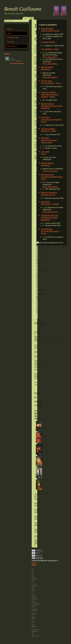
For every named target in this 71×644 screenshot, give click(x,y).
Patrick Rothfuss (47, 104)
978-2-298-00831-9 (37, 540)
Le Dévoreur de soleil (49, 218)
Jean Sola (36, 111)
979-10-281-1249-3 (50, 171)
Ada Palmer (46, 202)
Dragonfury (45, 131)
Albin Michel (46, 69)
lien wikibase (38, 524)
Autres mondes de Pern (50, 31)
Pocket (56, 49)
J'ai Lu (58, 83)
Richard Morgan (47, 163)
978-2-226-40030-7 (50, 77)
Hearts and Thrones (49, 140)
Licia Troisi (45, 117)
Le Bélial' (56, 204)
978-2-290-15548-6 (50, 187)
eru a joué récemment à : (14, 63)
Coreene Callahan (48, 129)
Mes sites (10, 42)
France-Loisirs (47, 142)
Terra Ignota (46, 204)
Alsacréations (35, 630)
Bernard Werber (47, 67)
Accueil (10, 29)
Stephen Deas (47, 81)
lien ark (36, 531)
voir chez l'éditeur (37, 363)
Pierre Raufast (47, 229)
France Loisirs (37, 346)
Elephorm (34, 627)
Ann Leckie (45, 152)
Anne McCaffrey (47, 28)
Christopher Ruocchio (49, 215)
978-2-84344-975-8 (50, 212)
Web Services (12, 46)
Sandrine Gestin (38, 375)
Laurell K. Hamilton (48, 92)
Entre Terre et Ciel (48, 195)
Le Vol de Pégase (48, 42)
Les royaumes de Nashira (51, 119)
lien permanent (39, 517)
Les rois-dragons (47, 83)
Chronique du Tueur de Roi (52, 106)
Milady (52, 97)
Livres (9, 33)
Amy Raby (45, 138)
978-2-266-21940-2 (50, 57)
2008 (36, 352)
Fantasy (38, 356)
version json (37, 511)
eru (36, 336)
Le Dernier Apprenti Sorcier (52, 177)
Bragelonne (45, 108)
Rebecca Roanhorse (49, 193)
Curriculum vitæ (13, 37)
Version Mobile (34, 564)
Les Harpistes (46, 49)
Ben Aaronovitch (47, 175)
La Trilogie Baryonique (50, 231)
